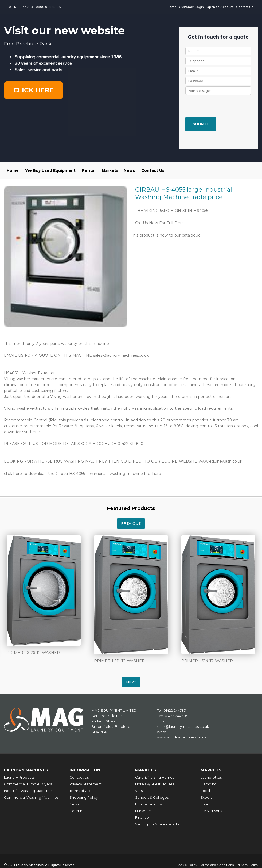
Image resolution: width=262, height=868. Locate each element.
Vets (139, 790)
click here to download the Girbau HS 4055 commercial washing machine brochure (83, 474)
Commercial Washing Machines (31, 797)
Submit (201, 124)
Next (131, 682)
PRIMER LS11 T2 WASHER (119, 661)
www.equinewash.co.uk (220, 461)
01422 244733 (21, 7)
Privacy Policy (247, 864)
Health (206, 804)
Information (85, 770)
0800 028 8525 (48, 7)
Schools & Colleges (152, 797)
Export (206, 797)
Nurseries (143, 810)
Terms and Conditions (216, 864)
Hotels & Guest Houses (155, 784)
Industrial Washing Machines (28, 790)
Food (205, 790)
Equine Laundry (148, 804)
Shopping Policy (84, 797)
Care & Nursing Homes (155, 777)
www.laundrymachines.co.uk (182, 737)
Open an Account (220, 7)
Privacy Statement (86, 784)
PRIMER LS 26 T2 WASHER (33, 653)
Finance (142, 817)
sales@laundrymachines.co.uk (121, 355)
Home (172, 7)
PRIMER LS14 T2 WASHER (207, 661)
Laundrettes (211, 777)
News (129, 170)
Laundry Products (19, 777)
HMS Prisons (211, 810)
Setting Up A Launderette (157, 824)
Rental (89, 170)
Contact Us (245, 7)
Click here (34, 90)
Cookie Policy (186, 864)
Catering (77, 810)
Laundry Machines (27, 770)
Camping (209, 784)
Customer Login (191, 7)
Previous (131, 524)
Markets (110, 170)
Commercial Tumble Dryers (28, 784)
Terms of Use (81, 790)
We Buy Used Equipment (50, 170)
